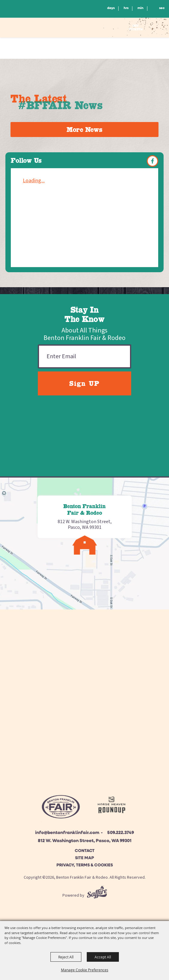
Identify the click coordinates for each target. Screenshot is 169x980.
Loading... (34, 181)
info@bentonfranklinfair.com (67, 833)
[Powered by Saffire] (97, 895)
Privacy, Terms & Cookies (85, 865)
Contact (85, 851)
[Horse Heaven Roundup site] (111, 806)
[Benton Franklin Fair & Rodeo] (32, 28)
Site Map (84, 858)
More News (84, 130)
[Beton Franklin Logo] (60, 809)
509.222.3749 (121, 833)
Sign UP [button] (84, 383)
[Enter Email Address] (84, 356)
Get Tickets (136, 27)
